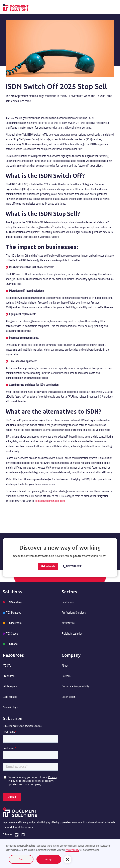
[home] (16, 7)
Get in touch (48, 566)
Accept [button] (49, 859)
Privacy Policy (72, 850)
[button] (115, 7)
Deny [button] (21, 859)
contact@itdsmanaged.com (50, 501)
